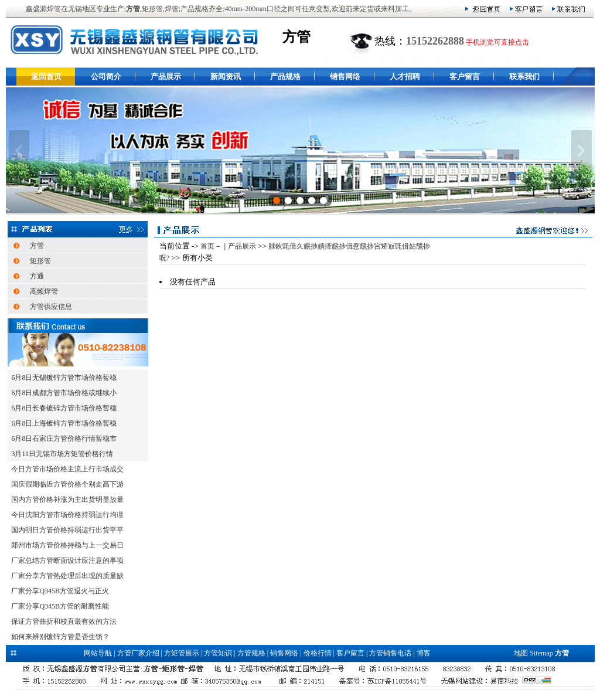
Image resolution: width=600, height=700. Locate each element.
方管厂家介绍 (138, 653)
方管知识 (218, 653)
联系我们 (524, 77)
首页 (207, 246)
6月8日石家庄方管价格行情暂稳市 (64, 439)
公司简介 (106, 77)
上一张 (19, 151)
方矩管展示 (182, 653)
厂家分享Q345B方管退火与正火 (60, 591)
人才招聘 (405, 77)
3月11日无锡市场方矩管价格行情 (62, 454)
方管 (37, 246)
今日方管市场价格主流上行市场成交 (67, 469)
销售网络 (345, 77)
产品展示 (166, 77)
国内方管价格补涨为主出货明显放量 (67, 499)
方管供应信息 (51, 307)
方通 (37, 276)
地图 (521, 653)
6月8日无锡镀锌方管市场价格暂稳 (64, 378)
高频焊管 (44, 291)
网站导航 (98, 653)
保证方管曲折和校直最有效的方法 (64, 621)
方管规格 (251, 653)
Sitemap (541, 653)
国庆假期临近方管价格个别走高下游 (67, 484)
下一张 (582, 151)
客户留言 (465, 77)
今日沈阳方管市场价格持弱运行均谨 (67, 515)
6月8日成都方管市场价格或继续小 (64, 393)
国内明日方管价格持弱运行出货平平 (67, 530)
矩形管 (40, 261)
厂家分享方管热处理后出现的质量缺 (67, 576)
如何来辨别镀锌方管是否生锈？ (60, 637)
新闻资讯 (226, 77)
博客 (424, 653)
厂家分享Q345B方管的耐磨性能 (60, 606)
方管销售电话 (390, 653)
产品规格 (285, 77)
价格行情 (318, 653)
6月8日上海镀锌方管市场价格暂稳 (64, 423)
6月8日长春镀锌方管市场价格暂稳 (64, 408)
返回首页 (46, 77)
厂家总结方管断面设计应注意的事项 (67, 560)
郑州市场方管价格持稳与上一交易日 (67, 545)
